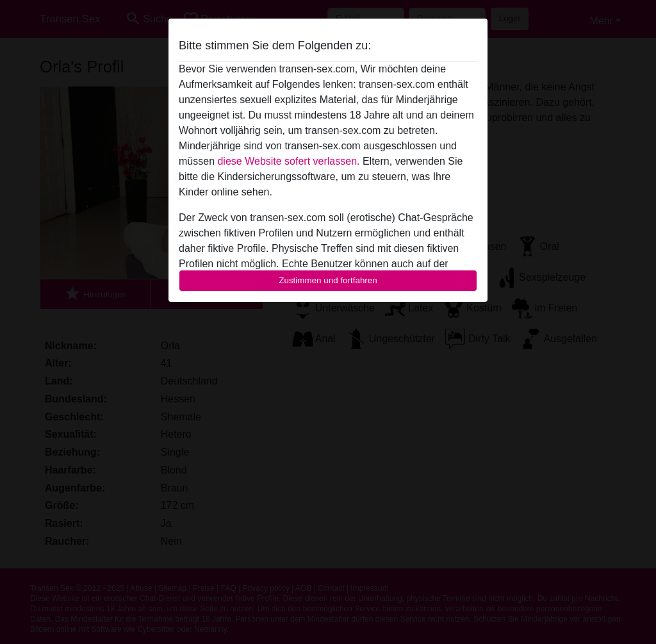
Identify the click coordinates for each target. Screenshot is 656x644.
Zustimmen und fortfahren (328, 280)
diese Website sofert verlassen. (288, 161)
